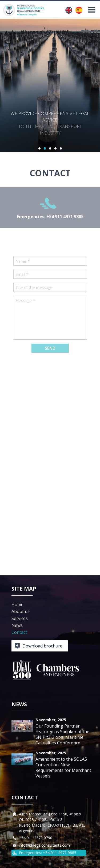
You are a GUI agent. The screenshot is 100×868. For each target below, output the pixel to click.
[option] (50, 85)
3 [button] (50, 148)
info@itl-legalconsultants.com (44, 845)
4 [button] (55, 148)
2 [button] (45, 148)
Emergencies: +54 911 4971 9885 (50, 217)
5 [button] (61, 148)
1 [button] (39, 148)
